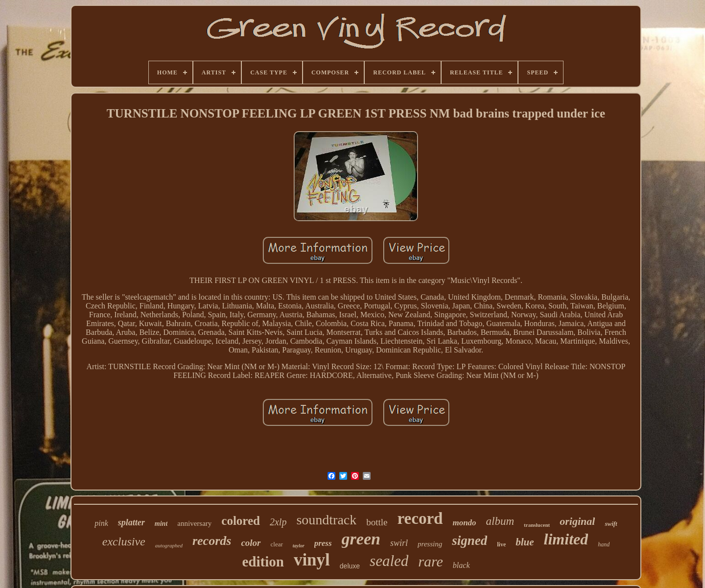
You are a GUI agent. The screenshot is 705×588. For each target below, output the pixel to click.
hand (604, 544)
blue (525, 542)
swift (611, 524)
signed (470, 541)
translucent (537, 525)
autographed (169, 545)
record (420, 518)
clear (277, 544)
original (577, 521)
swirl (399, 543)
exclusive (124, 541)
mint (161, 524)
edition (263, 562)
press (323, 543)
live (501, 544)
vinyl (312, 560)
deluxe (350, 566)
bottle (377, 522)
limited (566, 539)
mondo (464, 523)
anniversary (194, 523)
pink (101, 523)
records (212, 541)
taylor (299, 546)
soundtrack (326, 520)
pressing (430, 544)
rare (431, 561)
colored (241, 521)
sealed (389, 561)
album (500, 521)
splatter (131, 522)
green (361, 539)
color (251, 543)
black (461, 565)
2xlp (278, 522)
